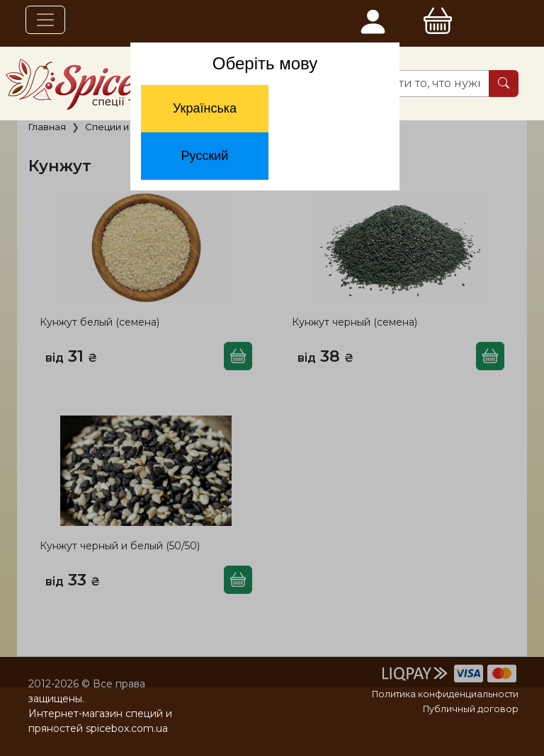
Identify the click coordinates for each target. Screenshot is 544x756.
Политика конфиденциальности (445, 694)
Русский (205, 156)
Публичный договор (471, 709)
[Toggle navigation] (45, 20)
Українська (205, 108)
